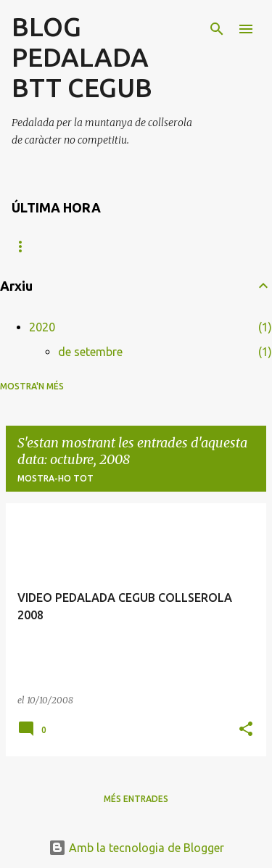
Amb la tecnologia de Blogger (136, 848)
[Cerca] (217, 29)
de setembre (90, 352)
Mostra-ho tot (55, 478)
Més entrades (136, 799)
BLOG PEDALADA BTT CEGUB (82, 57)
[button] (246, 730)
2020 (42, 327)
